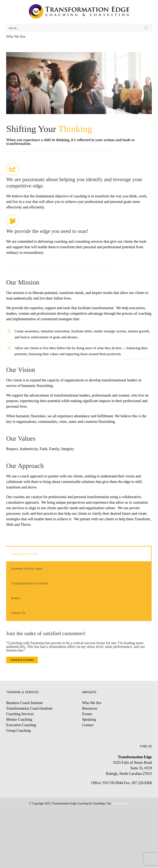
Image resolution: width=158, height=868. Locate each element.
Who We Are (92, 703)
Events (87, 714)
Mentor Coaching (19, 719)
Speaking (89, 719)
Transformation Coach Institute (29, 708)
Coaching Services (20, 714)
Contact (88, 725)
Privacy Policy (120, 803)
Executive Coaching (21, 725)
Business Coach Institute (24, 703)
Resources (90, 708)
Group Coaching (18, 731)
